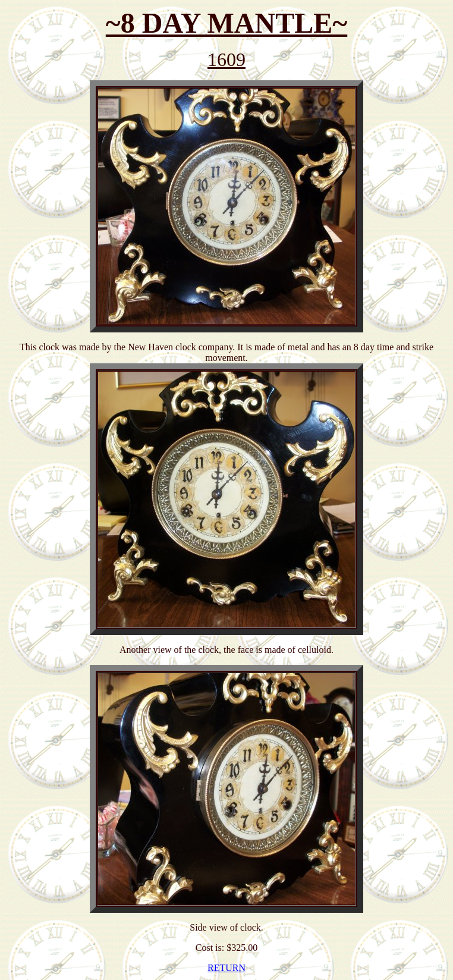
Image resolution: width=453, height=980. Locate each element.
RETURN (227, 968)
